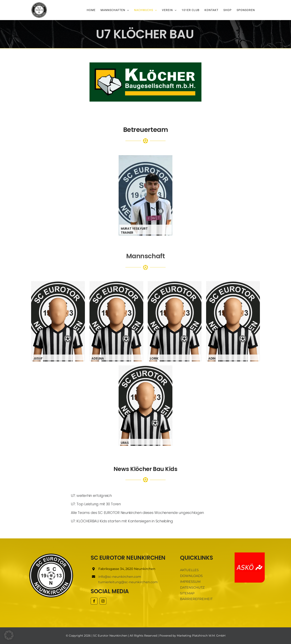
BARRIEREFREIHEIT (196, 599)
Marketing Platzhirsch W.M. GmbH (201, 636)
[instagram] (103, 601)
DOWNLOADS (191, 576)
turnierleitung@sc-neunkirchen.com (128, 582)
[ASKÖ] (250, 554)
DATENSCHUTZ (192, 587)
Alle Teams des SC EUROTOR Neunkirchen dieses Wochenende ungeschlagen (137, 513)
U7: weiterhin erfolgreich (91, 496)
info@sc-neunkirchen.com (120, 577)
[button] (9, 635)
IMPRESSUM (190, 582)
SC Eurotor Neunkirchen (110, 636)
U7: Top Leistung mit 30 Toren (96, 504)
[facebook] (94, 601)
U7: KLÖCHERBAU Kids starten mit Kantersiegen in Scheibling (122, 521)
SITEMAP (187, 593)
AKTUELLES (189, 570)
